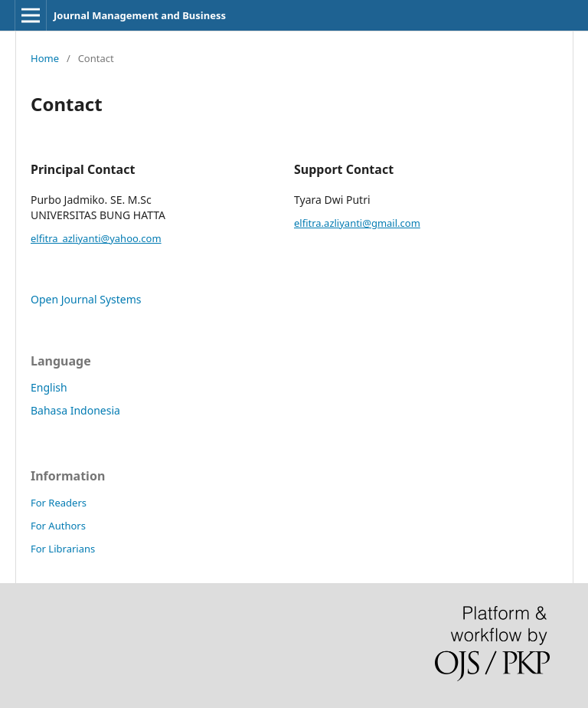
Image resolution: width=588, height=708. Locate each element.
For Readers (59, 503)
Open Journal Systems (86, 299)
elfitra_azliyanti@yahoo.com (96, 238)
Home (45, 58)
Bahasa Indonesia (75, 410)
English (49, 387)
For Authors (58, 526)
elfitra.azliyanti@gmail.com (357, 223)
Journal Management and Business (140, 15)
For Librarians (63, 549)
